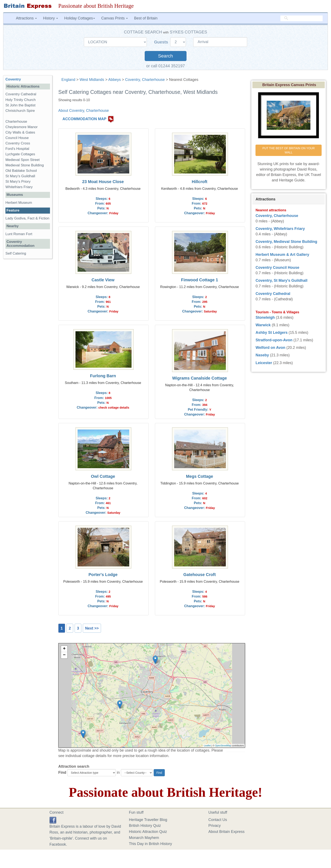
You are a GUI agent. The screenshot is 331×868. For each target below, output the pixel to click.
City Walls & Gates (20, 132)
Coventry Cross (18, 143)
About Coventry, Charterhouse (84, 111)
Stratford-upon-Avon (274, 340)
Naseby (262, 355)
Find (62, 772)
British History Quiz (145, 826)
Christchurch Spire (20, 111)
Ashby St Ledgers (272, 333)
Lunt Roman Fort (19, 234)
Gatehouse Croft (200, 575)
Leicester (264, 363)
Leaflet (207, 746)
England (68, 80)
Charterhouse (16, 122)
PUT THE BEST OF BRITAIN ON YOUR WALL (289, 150)
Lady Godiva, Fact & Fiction (27, 218)
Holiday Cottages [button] (80, 18)
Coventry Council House (277, 268)
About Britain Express (227, 832)
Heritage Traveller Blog (148, 820)
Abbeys (115, 80)
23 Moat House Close (103, 182)
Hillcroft (200, 182)
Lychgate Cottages (20, 154)
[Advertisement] (28, 326)
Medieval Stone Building (25, 165)
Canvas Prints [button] (114, 18)
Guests (162, 42)
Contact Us (218, 820)
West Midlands (92, 80)
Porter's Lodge (103, 575)
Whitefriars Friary (19, 187)
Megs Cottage (199, 476)
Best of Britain (146, 18)
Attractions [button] (26, 18)
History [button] (50, 18)
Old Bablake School (21, 171)
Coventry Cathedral (21, 94)
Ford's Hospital (17, 149)
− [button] (64, 655)
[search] (302, 18)
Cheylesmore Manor (22, 127)
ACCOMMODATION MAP (84, 119)
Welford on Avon (270, 348)
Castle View (103, 280)
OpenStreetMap (223, 746)
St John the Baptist (20, 105)
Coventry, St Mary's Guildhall (281, 280)
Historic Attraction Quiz (148, 832)
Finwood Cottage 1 (200, 280)
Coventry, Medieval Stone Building (286, 242)
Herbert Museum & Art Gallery (282, 255)
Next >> (92, 628)
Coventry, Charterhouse (145, 80)
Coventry (13, 79)
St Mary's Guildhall (20, 176)
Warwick (263, 325)
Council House (17, 138)
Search (165, 56)
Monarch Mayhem (144, 838)
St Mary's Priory (18, 182)
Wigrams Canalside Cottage (200, 378)
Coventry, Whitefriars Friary (280, 229)
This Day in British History (151, 844)
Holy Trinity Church (20, 100)
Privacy (215, 826)
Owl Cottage (103, 476)
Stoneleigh (265, 317)
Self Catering (16, 253)
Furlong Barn (103, 376)
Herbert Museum (19, 203)
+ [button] (64, 649)
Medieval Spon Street (22, 160)
